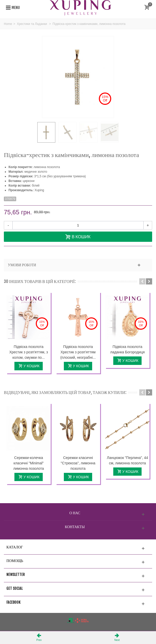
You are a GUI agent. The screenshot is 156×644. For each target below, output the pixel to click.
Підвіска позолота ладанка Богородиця (127, 349)
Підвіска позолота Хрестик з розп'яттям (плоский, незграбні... (78, 352)
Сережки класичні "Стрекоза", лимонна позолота (78, 463)
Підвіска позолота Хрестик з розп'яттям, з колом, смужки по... (29, 352)
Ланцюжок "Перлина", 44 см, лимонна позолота (127, 460)
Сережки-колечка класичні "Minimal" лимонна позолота (28, 463)
